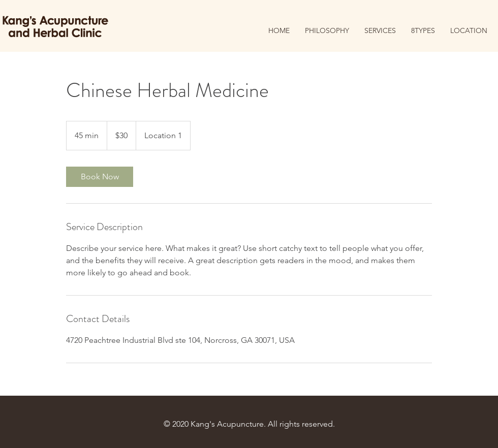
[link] (100, 177)
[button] (423, 31)
